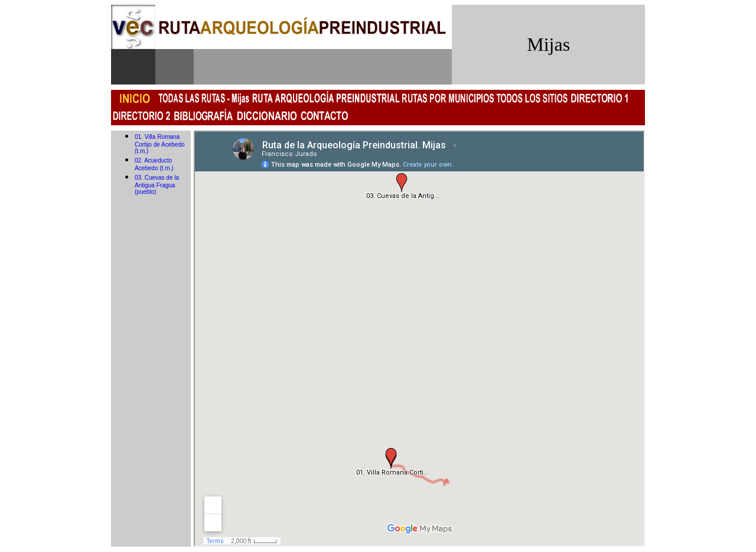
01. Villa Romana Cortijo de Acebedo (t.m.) (160, 144)
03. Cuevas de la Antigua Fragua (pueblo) (157, 185)
